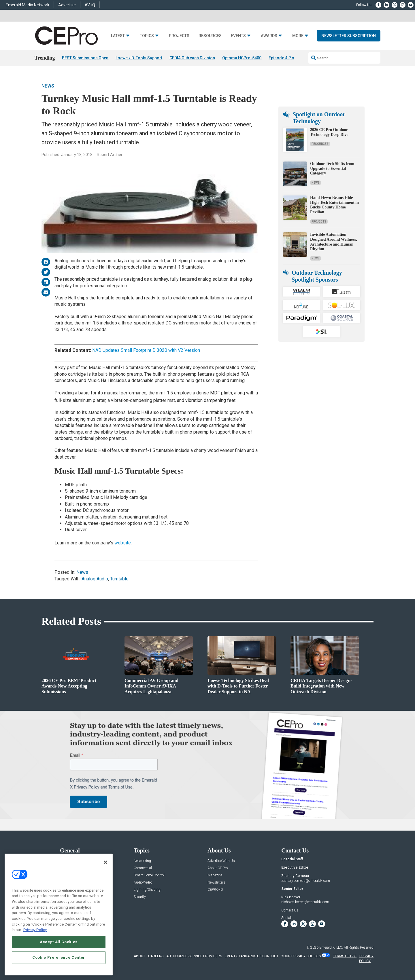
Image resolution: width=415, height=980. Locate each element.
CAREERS (156, 956)
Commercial (143, 868)
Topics (147, 36)
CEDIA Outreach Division (192, 58)
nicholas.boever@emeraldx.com (305, 902)
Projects (179, 36)
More (298, 36)
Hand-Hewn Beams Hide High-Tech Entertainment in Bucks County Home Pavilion (334, 205)
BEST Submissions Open (85, 58)
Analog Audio (95, 579)
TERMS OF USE (345, 956)
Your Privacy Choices (301, 956)
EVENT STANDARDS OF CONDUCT (252, 956)
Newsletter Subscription (349, 36)
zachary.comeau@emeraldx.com (306, 881)
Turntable (119, 579)
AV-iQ (90, 5)
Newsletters (216, 883)
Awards (269, 36)
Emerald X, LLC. (331, 947)
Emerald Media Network (28, 5)
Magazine (215, 875)
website (123, 543)
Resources (210, 36)
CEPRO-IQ (215, 890)
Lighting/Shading (147, 890)
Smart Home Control (149, 875)
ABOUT (139, 956)
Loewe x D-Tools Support (139, 58)
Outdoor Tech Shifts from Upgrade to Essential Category (332, 169)
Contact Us (290, 910)
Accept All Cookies (59, 942)
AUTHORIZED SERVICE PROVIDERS (194, 956)
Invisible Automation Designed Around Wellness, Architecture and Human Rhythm (333, 242)
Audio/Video (143, 883)
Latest (118, 36)
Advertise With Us (221, 861)
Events (238, 36)
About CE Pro (218, 868)
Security (140, 897)
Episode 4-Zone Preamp (292, 58)
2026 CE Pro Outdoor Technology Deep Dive (329, 132)
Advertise (67, 5)
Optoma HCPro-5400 (242, 58)
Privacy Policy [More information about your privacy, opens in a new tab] (35, 930)
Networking (142, 861)
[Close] (105, 862)
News (48, 86)
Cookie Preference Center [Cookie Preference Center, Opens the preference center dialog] (59, 957)
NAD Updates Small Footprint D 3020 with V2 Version (147, 350)
